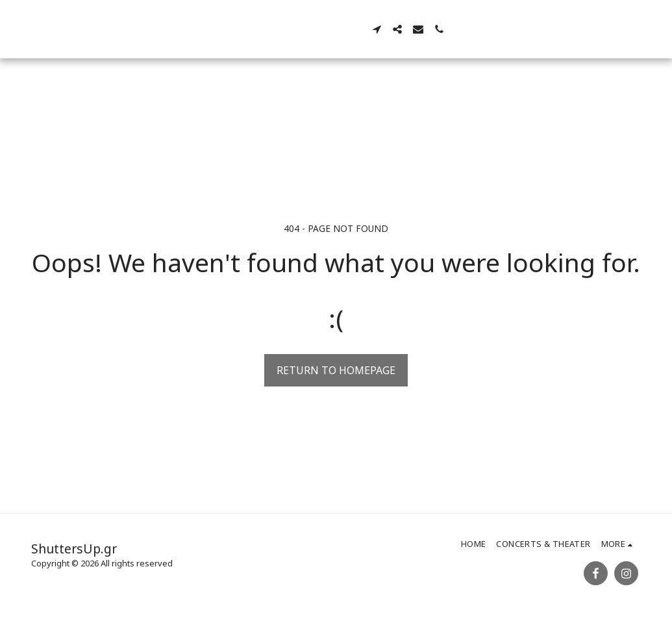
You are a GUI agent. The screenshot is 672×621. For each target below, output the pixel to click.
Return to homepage (336, 370)
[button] (447, 29)
